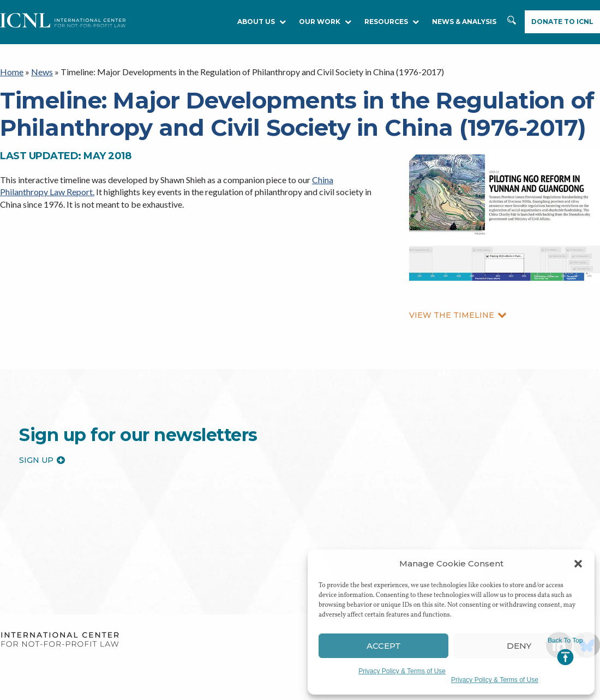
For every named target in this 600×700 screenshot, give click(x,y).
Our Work (325, 22)
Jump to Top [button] (565, 651)
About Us (262, 22)
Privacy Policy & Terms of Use (402, 671)
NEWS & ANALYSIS (464, 22)
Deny (519, 646)
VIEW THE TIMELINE (458, 315)
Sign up (42, 460)
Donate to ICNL (562, 22)
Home (12, 72)
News (42, 72)
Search (513, 26)
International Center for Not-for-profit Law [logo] (60, 640)
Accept (384, 646)
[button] (578, 564)
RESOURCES (392, 22)
